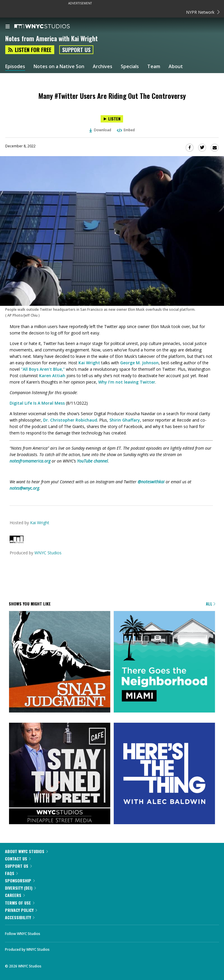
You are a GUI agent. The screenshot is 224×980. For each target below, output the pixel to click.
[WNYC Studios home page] (49, 27)
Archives (103, 67)
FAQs (11, 873)
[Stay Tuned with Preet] (60, 774)
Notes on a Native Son (59, 67)
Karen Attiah (52, 376)
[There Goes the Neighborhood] (164, 662)
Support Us (76, 50)
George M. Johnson (139, 363)
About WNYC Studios (26, 851)
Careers (15, 895)
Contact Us (18, 859)
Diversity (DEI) (20, 888)
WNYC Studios (48, 553)
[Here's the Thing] (164, 774)
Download (100, 130)
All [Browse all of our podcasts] (211, 604)
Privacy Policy (21, 910)
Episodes (15, 67)
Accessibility (20, 917)
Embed (125, 130)
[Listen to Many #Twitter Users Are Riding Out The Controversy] (112, 119)
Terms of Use (20, 903)
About (176, 67)
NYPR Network (203, 12)
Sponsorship (20, 880)
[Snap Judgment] (60, 662)
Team (154, 67)
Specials (130, 67)
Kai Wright (89, 363)
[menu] (8, 27)
